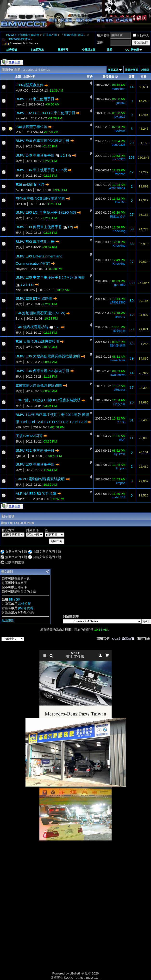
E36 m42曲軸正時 (30, 184)
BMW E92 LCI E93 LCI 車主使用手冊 (45, 113)
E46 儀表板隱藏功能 (32, 327)
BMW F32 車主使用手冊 (35, 450)
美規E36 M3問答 (29, 436)
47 (132, 172)
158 (132, 157)
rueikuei (120, 131)
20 (132, 143)
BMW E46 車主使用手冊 (35, 155)
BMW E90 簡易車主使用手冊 (39, 227)
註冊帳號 (12, 50)
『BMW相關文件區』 (20, 39)
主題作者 (29, 77)
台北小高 (119, 404)
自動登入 (141, 36)
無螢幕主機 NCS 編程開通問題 (40, 198)
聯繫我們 (103, 639)
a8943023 (23, 427)
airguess (120, 389)
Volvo (19, 132)
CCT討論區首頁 (123, 639)
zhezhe (120, 174)
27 (132, 214)
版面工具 (113, 70)
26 (132, 402)
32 (132, 344)
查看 (144, 77)
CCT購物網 (134, 50)
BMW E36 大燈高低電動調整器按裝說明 (48, 356)
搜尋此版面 (132, 70)
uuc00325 (119, 145)
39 (132, 358)
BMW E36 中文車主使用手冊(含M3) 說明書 (50, 277)
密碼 (100, 43)
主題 (18, 77)
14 (132, 87)
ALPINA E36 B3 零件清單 (36, 493)
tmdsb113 (22, 499)
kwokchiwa (118, 360)
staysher (22, 269)
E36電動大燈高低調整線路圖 (39, 385)
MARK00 (22, 90)
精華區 (145, 70)
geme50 (120, 285)
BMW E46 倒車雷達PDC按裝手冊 (42, 141)
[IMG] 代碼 (26, 608)
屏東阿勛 (119, 331)
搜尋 (110, 50)
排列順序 (32, 530)
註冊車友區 (50, 35)
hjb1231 (21, 456)
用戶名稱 (103, 35)
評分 (90, 77)
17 (132, 388)
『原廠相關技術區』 (74, 35)
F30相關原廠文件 (30, 85)
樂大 (19, 146)
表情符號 (25, 604)
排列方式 (8, 530)
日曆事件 (63, 50)
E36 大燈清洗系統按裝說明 (37, 341)
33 (132, 244)
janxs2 (20, 104)
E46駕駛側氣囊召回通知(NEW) (41, 313)
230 (132, 283)
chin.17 (120, 317)
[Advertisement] (75, 874)
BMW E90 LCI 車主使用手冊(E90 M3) (46, 212)
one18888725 (25, 290)
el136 (122, 422)
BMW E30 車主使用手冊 (35, 464)
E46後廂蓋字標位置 (31, 127)
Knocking (119, 231)
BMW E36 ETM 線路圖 (34, 298)
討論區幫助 (37, 50)
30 (132, 300)
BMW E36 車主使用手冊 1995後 (41, 170)
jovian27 (21, 118)
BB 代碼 (15, 599)
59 (132, 229)
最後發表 (108, 77)
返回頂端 (143, 639)
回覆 (132, 77)
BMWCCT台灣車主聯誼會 (23, 35)
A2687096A (24, 190)
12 (132, 315)
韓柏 (122, 440)
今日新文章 (89, 50)
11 (132, 438)
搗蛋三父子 (118, 216)
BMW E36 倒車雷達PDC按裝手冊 (42, 371)
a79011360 (118, 302)
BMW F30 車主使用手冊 (35, 99)
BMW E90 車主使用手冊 (35, 242)
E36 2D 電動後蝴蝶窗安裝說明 (40, 479)
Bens (19, 318)
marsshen (119, 89)
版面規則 (8, 620)
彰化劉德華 (118, 346)
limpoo (121, 468)
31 (132, 420)
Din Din (21, 204)
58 (132, 329)
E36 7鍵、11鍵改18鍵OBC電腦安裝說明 (48, 400)
